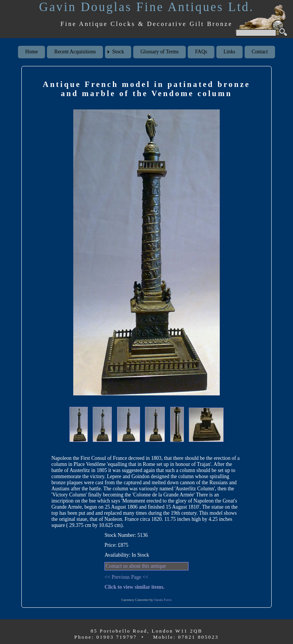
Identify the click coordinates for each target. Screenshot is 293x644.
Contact (260, 52)
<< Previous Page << (126, 577)
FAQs (201, 52)
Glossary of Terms (159, 52)
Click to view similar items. (134, 587)
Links (229, 52)
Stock (118, 52)
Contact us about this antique (136, 566)
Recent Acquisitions (75, 52)
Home (31, 52)
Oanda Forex (163, 600)
